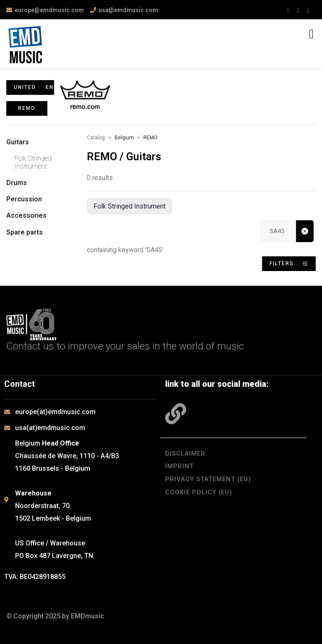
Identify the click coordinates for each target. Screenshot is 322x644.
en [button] (50, 87)
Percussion (24, 199)
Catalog (96, 138)
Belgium (124, 138)
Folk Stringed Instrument (33, 162)
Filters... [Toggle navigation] (289, 263)
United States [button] (26, 87)
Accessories (26, 215)
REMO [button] (27, 108)
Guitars (18, 142)
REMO (151, 138)
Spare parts (25, 232)
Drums (17, 183)
